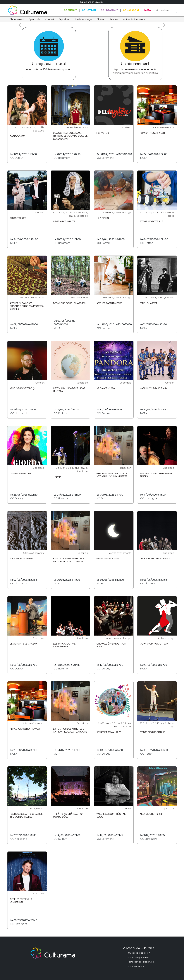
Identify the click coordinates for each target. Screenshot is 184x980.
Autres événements (134, 19)
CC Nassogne (131, 10)
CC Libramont (109, 10)
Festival (114, 19)
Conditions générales (139, 957)
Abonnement (17, 19)
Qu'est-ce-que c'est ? (139, 953)
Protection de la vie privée (141, 962)
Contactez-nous (136, 966)
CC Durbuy (70, 10)
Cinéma (101, 19)
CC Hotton (89, 10)
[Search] (168, 10)
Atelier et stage (83, 19)
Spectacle (35, 19)
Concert (50, 19)
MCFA (148, 10)
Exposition (64, 19)
